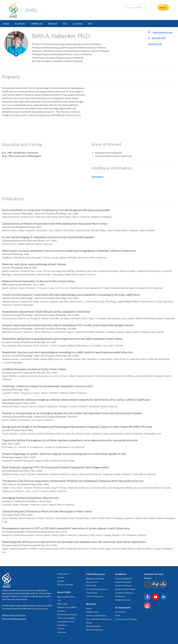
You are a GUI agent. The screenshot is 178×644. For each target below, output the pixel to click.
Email (117, 615)
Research (53, 23)
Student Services (123, 600)
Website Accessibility (67, 607)
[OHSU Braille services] (148, 587)
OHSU (31, 10)
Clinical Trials (92, 593)
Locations (78, 23)
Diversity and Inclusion (67, 614)
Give (65, 23)
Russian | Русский (65, 585)
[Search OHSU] (140, 8)
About (6, 23)
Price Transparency (95, 596)
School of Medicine (123, 578)
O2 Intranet (120, 612)
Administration (93, 612)
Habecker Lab (155, 44)
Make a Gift (62, 604)
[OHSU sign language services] (156, 587)
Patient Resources (96, 574)
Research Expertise (95, 630)
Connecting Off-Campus (126, 619)
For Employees (123, 607)
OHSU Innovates (94, 626)
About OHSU (64, 592)
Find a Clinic (91, 586)
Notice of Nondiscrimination (14, 619)
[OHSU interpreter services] (163, 587)
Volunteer (62, 632)
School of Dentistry (124, 586)
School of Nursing (123, 582)
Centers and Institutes (96, 615)
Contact (61, 577)
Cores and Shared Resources (99, 619)
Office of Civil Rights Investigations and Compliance (66, 621)
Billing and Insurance (95, 578)
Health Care (37, 23)
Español (61, 581)
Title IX (60, 629)
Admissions (120, 596)
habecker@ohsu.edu (163, 32)
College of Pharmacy (124, 593)
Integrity (61, 611)
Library (89, 623)
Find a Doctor (92, 582)
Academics (20, 23)
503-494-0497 (159, 38)
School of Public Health (125, 589)
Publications (98, 176)
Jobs (90, 23)
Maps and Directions (66, 597)
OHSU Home (63, 574)
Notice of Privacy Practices (14, 615)
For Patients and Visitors (97, 589)
